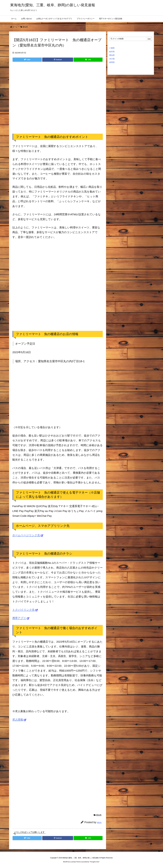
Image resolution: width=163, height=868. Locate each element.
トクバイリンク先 (23, 610)
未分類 (112, 59)
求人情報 (18, 720)
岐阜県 (112, 52)
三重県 (112, 48)
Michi (99, 822)
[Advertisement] (58, 100)
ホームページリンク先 (26, 535)
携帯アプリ (19, 618)
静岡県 (112, 62)
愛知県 (25, 27)
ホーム (15, 27)
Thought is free (94, 862)
